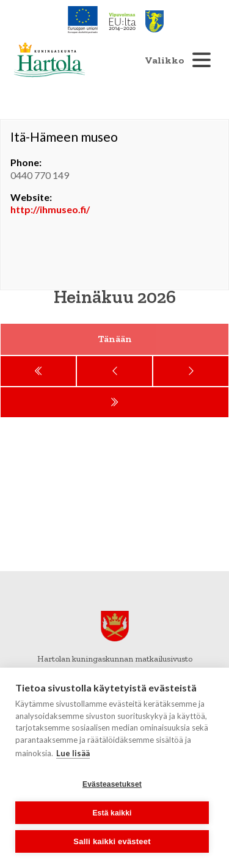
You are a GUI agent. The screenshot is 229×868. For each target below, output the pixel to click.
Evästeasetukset (112, 784)
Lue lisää (73, 753)
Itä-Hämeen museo (64, 137)
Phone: (26, 162)
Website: (31, 197)
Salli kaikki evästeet (112, 841)
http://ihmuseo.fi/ (50, 209)
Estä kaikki (112, 813)
